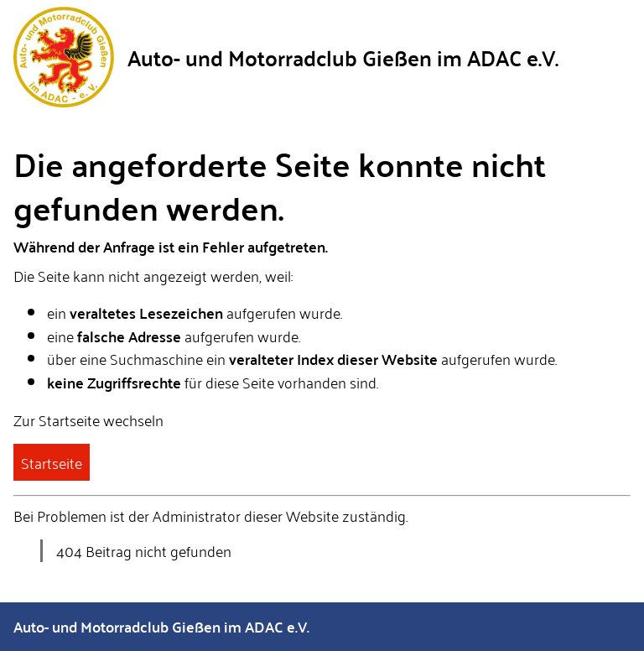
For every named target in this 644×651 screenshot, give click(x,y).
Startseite (52, 462)
